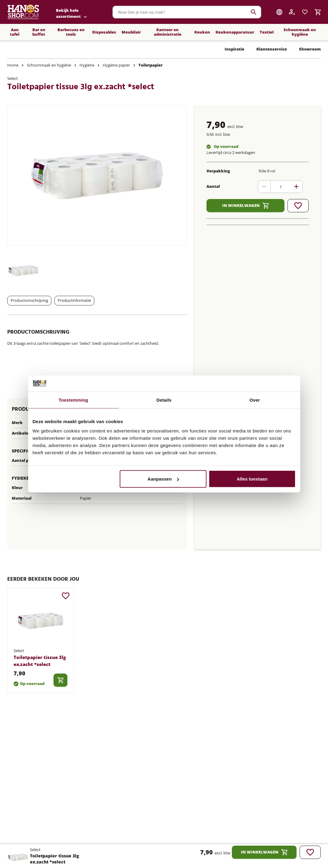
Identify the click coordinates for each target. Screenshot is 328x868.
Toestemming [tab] (73, 400)
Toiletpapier (151, 65)
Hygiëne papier (116, 65)
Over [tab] (255, 400)
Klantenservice (272, 49)
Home (13, 65)
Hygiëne (87, 65)
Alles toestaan (252, 479)
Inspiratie (234, 49)
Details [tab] (164, 400)
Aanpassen (163, 479)
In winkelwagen (245, 206)
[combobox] (187, 12)
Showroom (310, 49)
